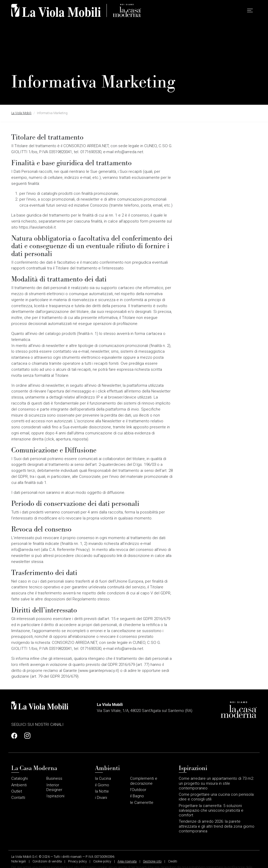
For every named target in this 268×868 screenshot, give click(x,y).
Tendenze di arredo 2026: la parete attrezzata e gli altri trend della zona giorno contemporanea (217, 826)
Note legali (19, 861)
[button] (250, 10)
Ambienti (19, 785)
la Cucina (103, 778)
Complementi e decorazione (144, 781)
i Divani (101, 798)
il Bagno (137, 796)
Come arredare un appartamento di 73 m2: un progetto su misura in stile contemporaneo (216, 783)
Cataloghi (19, 778)
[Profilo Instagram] (26, 736)
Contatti (18, 798)
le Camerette (142, 803)
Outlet (17, 791)
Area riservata (127, 861)
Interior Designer (54, 787)
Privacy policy (77, 861)
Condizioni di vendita (47, 861)
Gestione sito (152, 861)
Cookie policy (102, 861)
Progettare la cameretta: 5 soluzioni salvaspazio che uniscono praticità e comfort (211, 810)
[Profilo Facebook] (16, 736)
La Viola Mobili (21, 113)
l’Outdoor (138, 790)
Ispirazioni (55, 796)
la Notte (102, 791)
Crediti (173, 861)
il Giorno (102, 785)
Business (54, 778)
